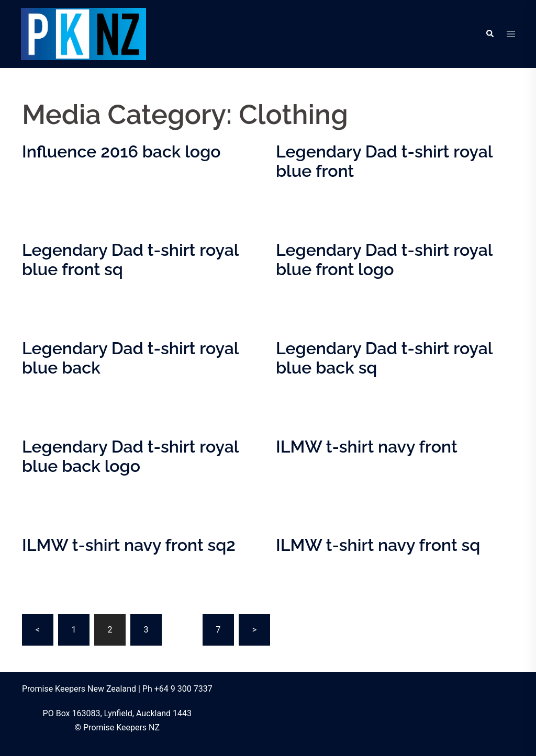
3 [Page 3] (146, 630)
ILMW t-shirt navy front (367, 447)
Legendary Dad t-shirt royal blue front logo (384, 259)
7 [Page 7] (218, 630)
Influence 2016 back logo (121, 151)
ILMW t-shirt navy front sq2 (129, 545)
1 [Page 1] (74, 630)
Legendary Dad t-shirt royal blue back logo (130, 456)
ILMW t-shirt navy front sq (378, 545)
